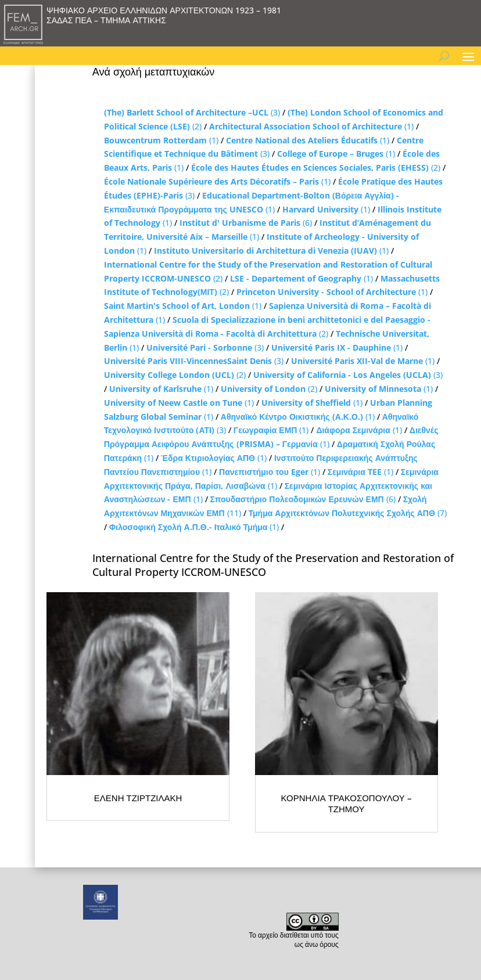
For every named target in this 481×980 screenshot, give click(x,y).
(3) (192, 112)
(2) (316, 167)
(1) (311, 126)
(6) (246, 223)
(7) (348, 513)
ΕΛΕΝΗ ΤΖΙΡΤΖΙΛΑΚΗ (138, 798)
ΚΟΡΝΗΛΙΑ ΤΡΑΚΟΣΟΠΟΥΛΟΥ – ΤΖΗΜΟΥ (347, 804)
